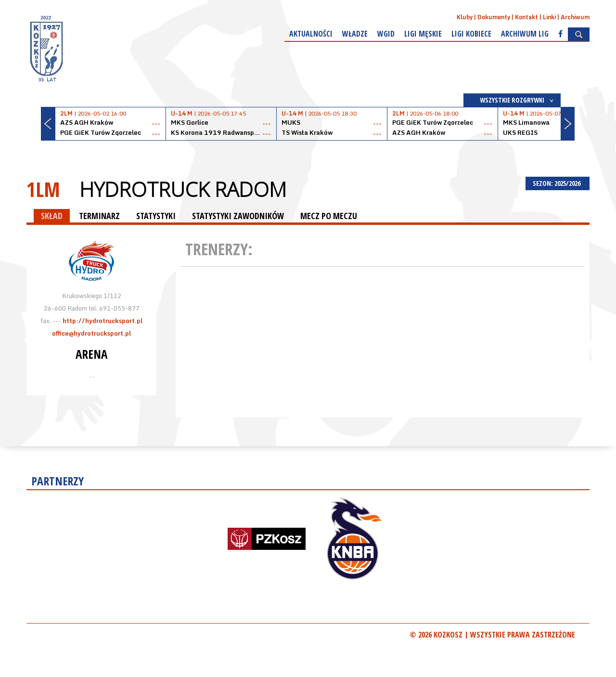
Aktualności (311, 34)
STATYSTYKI (156, 216)
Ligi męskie (423, 34)
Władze (355, 34)
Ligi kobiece (471, 34)
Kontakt (526, 17)
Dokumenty (494, 17)
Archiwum (575, 17)
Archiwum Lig (525, 34)
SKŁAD (52, 216)
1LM (43, 189)
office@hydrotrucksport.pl (91, 333)
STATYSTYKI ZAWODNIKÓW (238, 216)
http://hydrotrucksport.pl (103, 321)
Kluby (465, 17)
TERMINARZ (99, 216)
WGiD (386, 34)
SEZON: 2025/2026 (558, 183)
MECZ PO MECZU (329, 216)
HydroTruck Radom (183, 189)
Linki (549, 17)
